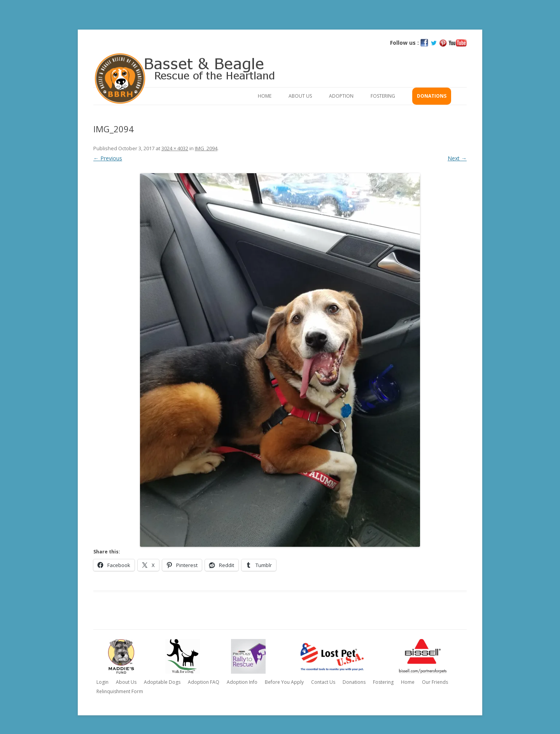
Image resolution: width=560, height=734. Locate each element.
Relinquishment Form (120, 691)
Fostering (383, 96)
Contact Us (323, 682)
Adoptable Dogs (162, 682)
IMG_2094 (206, 148)
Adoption (341, 96)
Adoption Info (242, 682)
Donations (432, 96)
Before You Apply (284, 682)
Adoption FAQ (204, 682)
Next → (457, 158)
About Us (300, 96)
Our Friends (435, 682)
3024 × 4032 (175, 148)
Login (102, 682)
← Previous (108, 158)
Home (265, 96)
